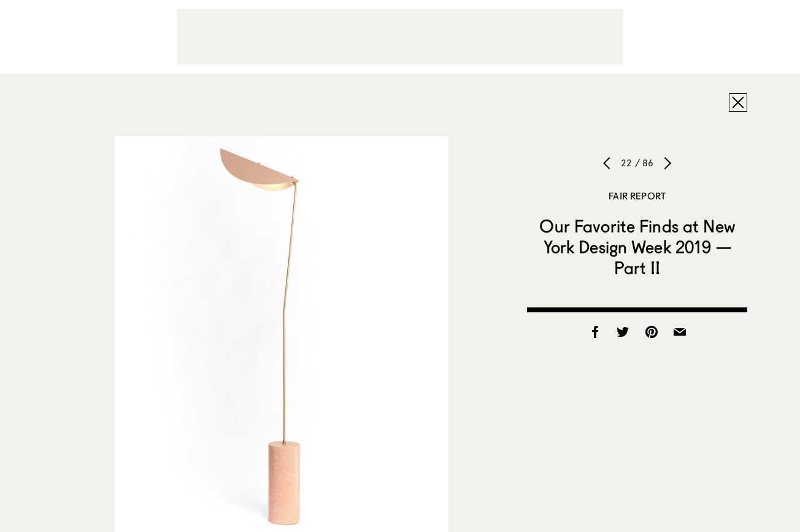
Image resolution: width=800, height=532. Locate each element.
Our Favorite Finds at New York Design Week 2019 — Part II (637, 247)
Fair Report (637, 196)
